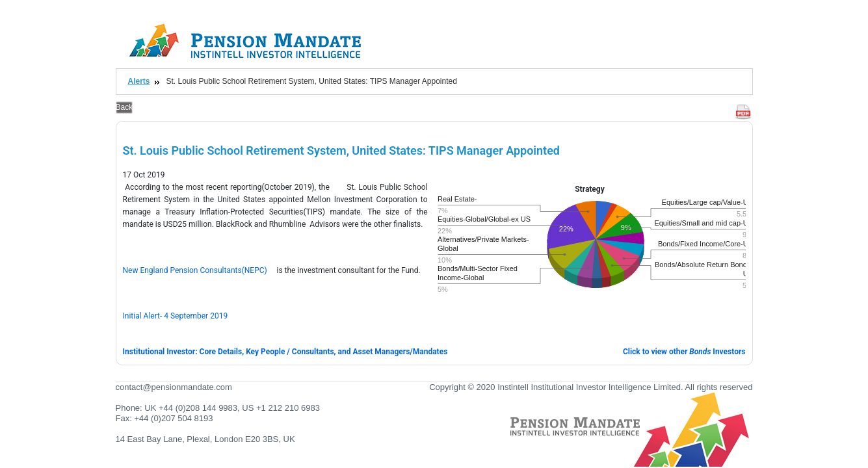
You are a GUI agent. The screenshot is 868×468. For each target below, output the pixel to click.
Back (125, 107)
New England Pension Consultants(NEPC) (195, 270)
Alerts (139, 81)
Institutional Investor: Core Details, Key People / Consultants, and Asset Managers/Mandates (285, 352)
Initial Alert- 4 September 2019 (176, 316)
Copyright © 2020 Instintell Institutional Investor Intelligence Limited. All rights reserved (591, 387)
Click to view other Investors (684, 352)
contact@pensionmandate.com (174, 387)
